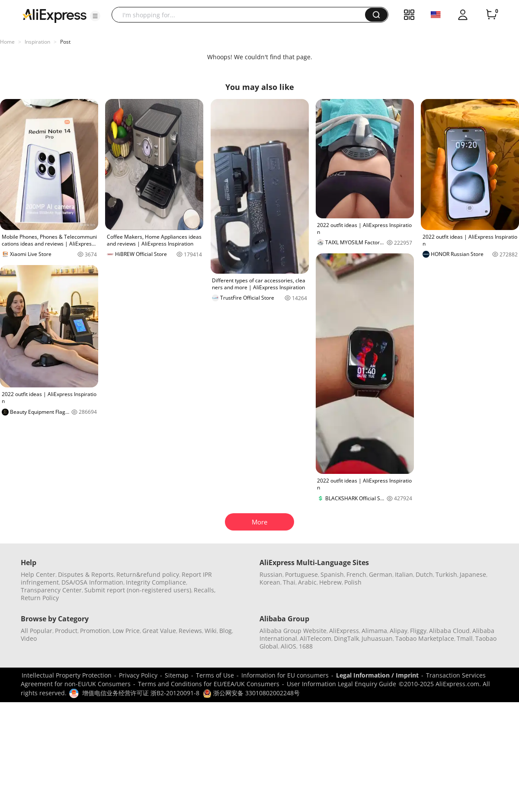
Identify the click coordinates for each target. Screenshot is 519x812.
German (381, 574)
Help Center (38, 574)
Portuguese (301, 574)
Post (65, 42)
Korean (270, 582)
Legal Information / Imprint (377, 675)
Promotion (95, 631)
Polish (353, 582)
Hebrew (330, 582)
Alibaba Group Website (293, 631)
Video (29, 638)
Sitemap (177, 675)
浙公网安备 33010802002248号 (251, 693)
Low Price (126, 631)
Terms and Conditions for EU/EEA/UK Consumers (209, 684)
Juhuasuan (377, 638)
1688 (306, 646)
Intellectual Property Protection (67, 675)
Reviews (190, 631)
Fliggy (418, 631)
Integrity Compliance (156, 582)
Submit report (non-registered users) (138, 590)
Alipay (399, 631)
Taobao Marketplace (425, 638)
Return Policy (40, 598)
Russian (271, 574)
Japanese (473, 574)
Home (7, 42)
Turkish (446, 574)
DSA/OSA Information (92, 582)
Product (66, 631)
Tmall (465, 638)
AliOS (288, 646)
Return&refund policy (148, 574)
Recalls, (205, 590)
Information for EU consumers (285, 675)
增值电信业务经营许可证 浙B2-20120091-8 (141, 693)
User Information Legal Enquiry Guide (341, 684)
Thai (289, 582)
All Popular (37, 631)
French (356, 574)
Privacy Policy (138, 675)
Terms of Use (215, 675)
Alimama (374, 631)
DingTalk (346, 638)
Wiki (211, 631)
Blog (226, 631)
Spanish (332, 574)
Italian (404, 574)
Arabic (307, 582)
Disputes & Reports (86, 574)
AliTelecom (316, 638)
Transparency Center (51, 590)
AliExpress (344, 631)
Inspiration (37, 42)
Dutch (424, 574)
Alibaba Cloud (449, 631)
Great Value (159, 631)
